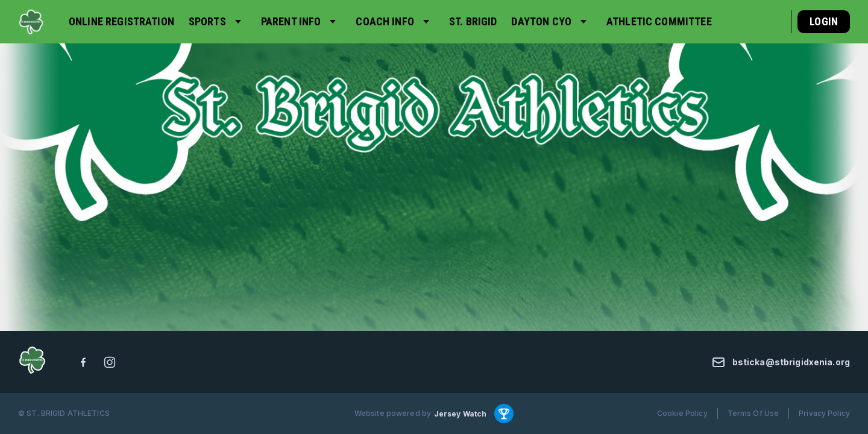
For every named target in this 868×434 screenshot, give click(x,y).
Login (824, 21)
